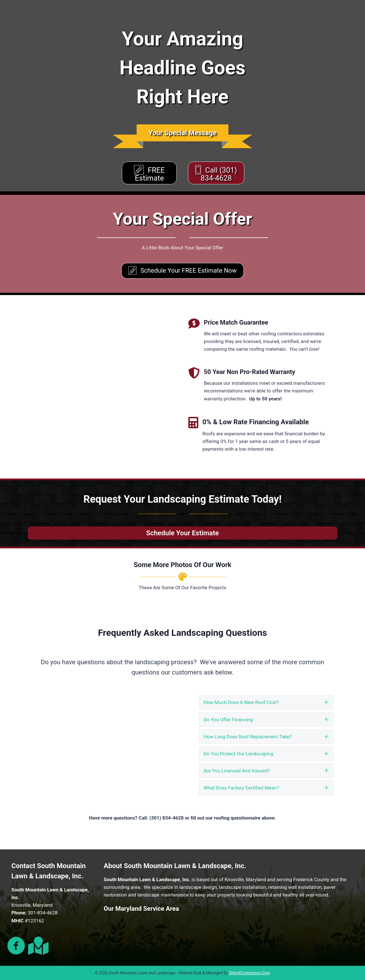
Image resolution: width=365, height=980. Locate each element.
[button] (327, 702)
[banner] (182, 133)
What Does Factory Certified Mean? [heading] (241, 788)
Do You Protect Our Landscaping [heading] (238, 754)
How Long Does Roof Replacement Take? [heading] (248, 737)
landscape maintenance (163, 895)
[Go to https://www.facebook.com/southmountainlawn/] (16, 946)
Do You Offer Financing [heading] (228, 720)
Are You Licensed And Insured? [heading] (237, 771)
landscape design (198, 887)
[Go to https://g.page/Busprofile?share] (37, 946)
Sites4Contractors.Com (250, 973)
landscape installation (242, 887)
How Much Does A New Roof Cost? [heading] (241, 702)
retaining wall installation (295, 887)
